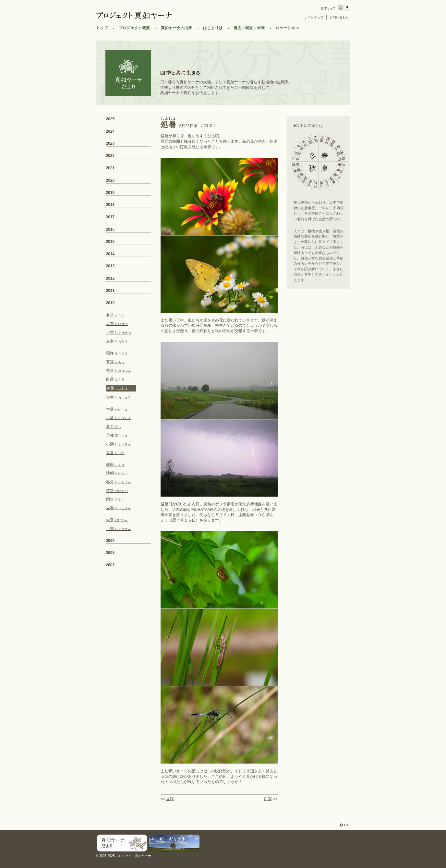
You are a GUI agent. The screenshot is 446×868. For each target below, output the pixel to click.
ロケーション (287, 28)
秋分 (119, 370)
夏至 (114, 427)
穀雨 (115, 464)
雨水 (115, 499)
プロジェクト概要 (134, 28)
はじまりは (213, 28)
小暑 (119, 418)
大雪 (117, 324)
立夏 (115, 453)
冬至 (115, 315)
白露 (268, 799)
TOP (345, 825)
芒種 (117, 435)
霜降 (117, 353)
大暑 (117, 409)
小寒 (119, 529)
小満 (119, 444)
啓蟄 (117, 491)
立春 (119, 508)
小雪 (119, 332)
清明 (117, 473)
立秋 (170, 799)
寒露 (115, 362)
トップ (102, 28)
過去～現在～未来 (249, 28)
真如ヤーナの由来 (176, 28)
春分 (119, 482)
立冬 (117, 341)
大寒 (117, 520)
